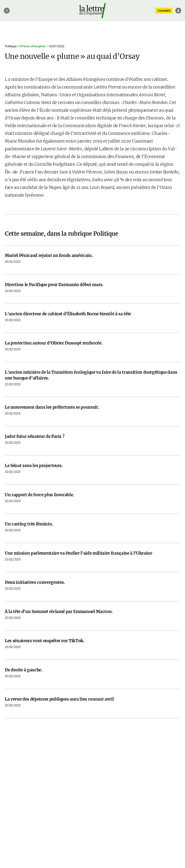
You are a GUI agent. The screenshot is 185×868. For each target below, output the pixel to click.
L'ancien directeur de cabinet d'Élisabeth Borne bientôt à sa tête (68, 314)
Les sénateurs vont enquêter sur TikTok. (45, 641)
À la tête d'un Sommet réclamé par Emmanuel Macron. (59, 612)
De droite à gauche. (24, 670)
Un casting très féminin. (29, 524)
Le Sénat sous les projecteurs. (34, 466)
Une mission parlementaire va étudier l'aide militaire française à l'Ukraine (79, 553)
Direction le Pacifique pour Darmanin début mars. (54, 285)
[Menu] (7, 11)
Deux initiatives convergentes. (35, 582)
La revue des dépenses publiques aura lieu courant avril (59, 699)
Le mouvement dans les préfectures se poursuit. (52, 407)
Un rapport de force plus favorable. (39, 495)
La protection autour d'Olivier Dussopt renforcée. (54, 343)
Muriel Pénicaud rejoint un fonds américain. (49, 255)
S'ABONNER (164, 11)
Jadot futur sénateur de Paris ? (35, 436)
